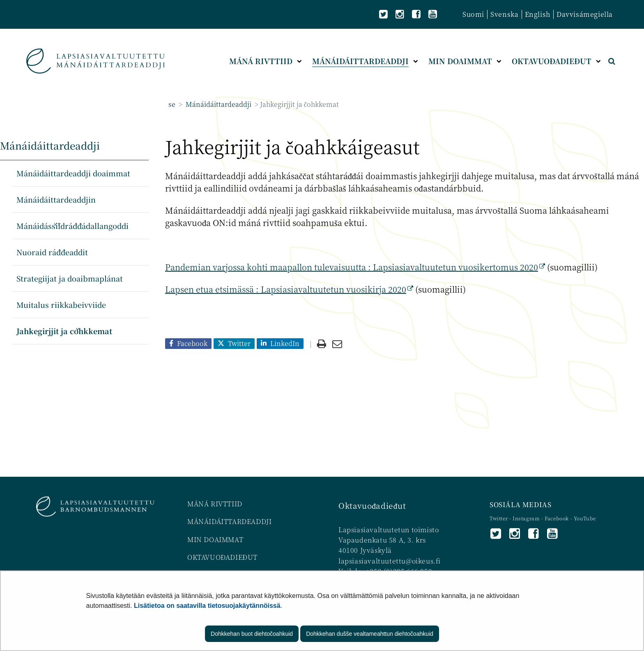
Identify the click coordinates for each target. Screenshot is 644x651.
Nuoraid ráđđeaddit (52, 252)
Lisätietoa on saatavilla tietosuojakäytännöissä (207, 606)
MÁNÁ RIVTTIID (215, 504)
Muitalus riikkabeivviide (61, 305)
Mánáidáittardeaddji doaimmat (73, 173)
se (172, 104)
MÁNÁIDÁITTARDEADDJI (229, 521)
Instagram (527, 518)
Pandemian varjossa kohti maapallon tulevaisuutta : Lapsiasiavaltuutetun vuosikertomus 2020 (355, 267)
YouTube (585, 518)
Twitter (499, 518)
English (538, 14)
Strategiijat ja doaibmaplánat (70, 278)
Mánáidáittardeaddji (218, 104)
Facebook (557, 518)
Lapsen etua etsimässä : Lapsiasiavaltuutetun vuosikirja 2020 (289, 289)
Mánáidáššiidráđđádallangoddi (72, 226)
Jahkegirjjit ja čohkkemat (64, 331)
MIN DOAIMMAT (215, 539)
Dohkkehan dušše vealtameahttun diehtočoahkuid (370, 634)
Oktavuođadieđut (372, 505)
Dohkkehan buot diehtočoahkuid (252, 634)
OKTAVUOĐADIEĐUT (222, 557)
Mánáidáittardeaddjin (56, 199)
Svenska (504, 14)
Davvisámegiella (585, 14)
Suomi (473, 14)
